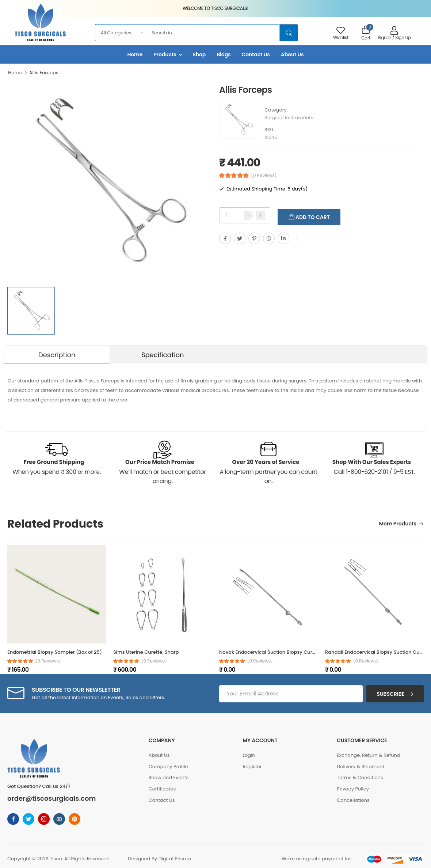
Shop (199, 54)
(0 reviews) (48, 661)
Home (135, 54)
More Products (398, 524)
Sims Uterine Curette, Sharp (146, 652)
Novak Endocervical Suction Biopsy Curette (270, 652)
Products (165, 54)
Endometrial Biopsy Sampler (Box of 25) (55, 652)
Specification (163, 355)
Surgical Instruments (289, 118)
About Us (292, 54)
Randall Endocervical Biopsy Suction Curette (378, 652)
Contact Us (256, 54)
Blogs (224, 54)
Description (57, 355)
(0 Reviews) (264, 176)
